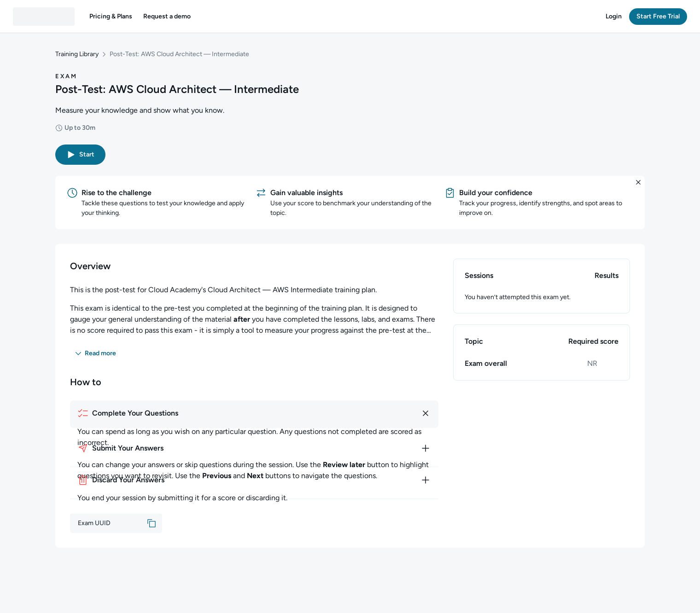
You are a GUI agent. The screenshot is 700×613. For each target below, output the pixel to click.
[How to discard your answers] (254, 480)
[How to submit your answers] (254, 448)
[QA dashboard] (44, 17)
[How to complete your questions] (254, 413)
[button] (111, 17)
